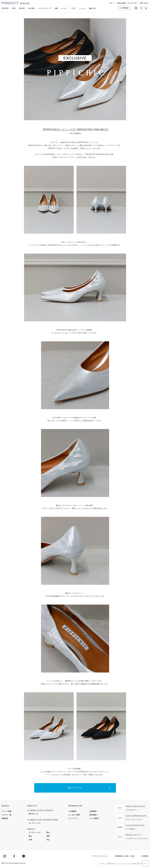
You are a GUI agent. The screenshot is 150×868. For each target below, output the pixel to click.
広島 (30, 840)
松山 (48, 840)
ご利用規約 (145, 856)
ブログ (73, 8)
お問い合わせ (144, 3)
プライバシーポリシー (100, 856)
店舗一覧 (92, 8)
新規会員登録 (121, 3)
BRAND (22, 8)
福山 (30, 836)
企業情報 (93, 811)
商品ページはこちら (75, 788)
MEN (14, 8)
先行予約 (31, 8)
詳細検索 (124, 8)
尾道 (48, 836)
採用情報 (93, 815)
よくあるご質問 (74, 815)
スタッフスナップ (45, 8)
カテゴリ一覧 (6, 815)
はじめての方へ (133, 3)
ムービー (64, 8)
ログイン (112, 3)
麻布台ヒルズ (34, 814)
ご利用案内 (72, 811)
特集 (56, 8)
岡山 (48, 832)
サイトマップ (73, 818)
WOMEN (5, 8)
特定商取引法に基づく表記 (125, 856)
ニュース (82, 8)
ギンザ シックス (35, 823)
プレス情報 (94, 818)
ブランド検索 (6, 811)
